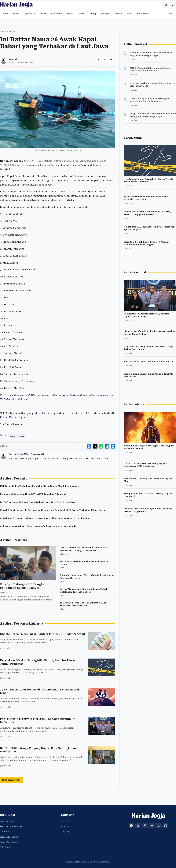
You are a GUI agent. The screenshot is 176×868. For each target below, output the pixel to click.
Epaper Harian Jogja (13, 417)
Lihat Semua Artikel (12, 780)
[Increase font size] (111, 60)
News (16, 14)
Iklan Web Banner (9, 842)
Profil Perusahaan (9, 837)
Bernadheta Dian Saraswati (26, 454)
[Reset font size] (105, 60)
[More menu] (154, 14)
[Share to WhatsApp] (102, 446)
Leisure (118, 14)
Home (5, 14)
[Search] (166, 5)
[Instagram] (145, 826)
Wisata (70, 14)
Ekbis (44, 14)
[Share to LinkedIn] (108, 446)
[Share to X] (97, 446)
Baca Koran (143, 14)
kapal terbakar (17, 436)
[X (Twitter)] (138, 826)
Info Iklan (5, 848)
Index (171, 14)
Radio (129, 14)
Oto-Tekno (57, 14)
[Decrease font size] (99, 60)
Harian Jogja (50, 413)
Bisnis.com (66, 827)
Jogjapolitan (30, 14)
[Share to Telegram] (113, 446)
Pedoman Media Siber (11, 827)
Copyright (5, 832)
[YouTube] (152, 826)
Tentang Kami (7, 822)
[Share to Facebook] (91, 446)
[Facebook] (131, 826)
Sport (81, 14)
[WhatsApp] (166, 826)
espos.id (65, 822)
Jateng (92, 14)
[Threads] (159, 826)
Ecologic (105, 14)
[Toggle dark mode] (173, 5)
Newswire (14, 59)
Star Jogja (66, 832)
